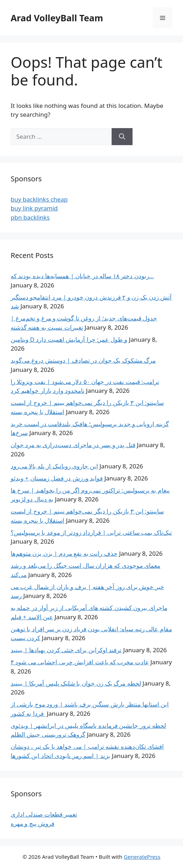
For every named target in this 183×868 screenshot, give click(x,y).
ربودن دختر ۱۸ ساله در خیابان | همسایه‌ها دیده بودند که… (82, 276)
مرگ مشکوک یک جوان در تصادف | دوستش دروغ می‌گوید (83, 360)
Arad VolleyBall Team (57, 18)
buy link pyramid (34, 208)
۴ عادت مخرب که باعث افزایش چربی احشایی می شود (80, 662)
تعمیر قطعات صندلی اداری (44, 814)
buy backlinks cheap (39, 199)
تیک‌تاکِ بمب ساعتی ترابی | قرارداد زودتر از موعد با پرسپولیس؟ (91, 532)
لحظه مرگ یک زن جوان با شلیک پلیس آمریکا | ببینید (76, 683)
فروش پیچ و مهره (33, 823)
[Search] (122, 137)
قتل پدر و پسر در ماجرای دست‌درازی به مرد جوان (73, 445)
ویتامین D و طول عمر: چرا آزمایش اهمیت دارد (69, 339)
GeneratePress (142, 857)
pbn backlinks (30, 217)
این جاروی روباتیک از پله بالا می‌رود (54, 466)
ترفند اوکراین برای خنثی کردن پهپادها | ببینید (66, 650)
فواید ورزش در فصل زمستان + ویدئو (57, 478)
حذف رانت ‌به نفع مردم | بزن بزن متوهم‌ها (64, 553)
